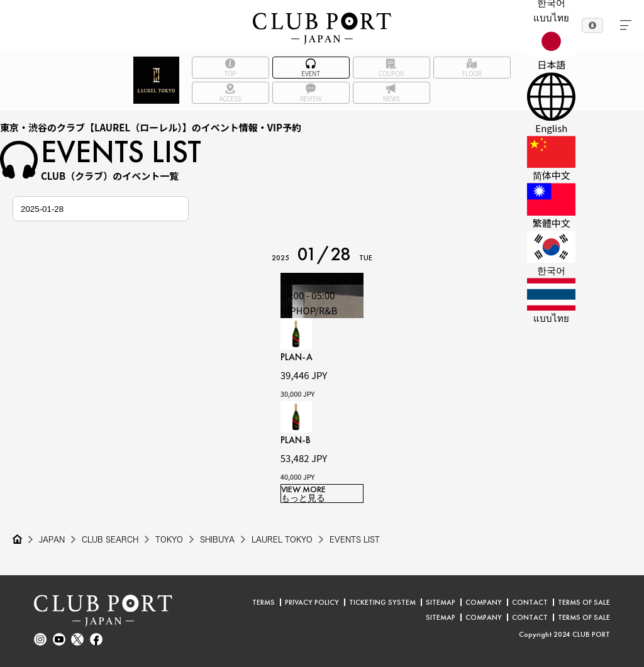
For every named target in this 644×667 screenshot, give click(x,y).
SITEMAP (441, 602)
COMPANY (484, 602)
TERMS (264, 602)
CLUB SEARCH (110, 539)
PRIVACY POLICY (312, 602)
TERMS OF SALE (584, 602)
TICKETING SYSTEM (382, 602)
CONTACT (530, 602)
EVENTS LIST (355, 539)
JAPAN (52, 539)
